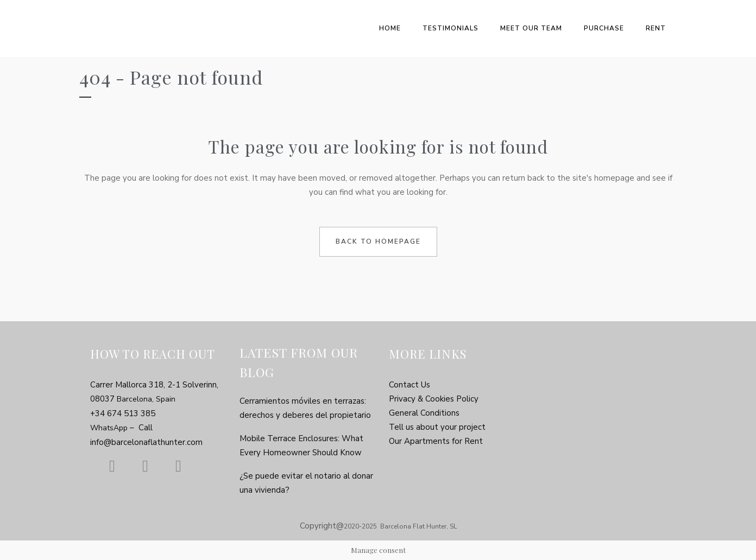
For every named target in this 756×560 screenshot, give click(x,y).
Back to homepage (378, 241)
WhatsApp (110, 428)
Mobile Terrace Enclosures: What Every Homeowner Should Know (301, 446)
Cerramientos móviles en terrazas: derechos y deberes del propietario (305, 408)
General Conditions (424, 413)
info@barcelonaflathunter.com (146, 442)
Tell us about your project (437, 427)
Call (146, 428)
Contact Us (409, 385)
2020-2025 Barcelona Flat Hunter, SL (400, 526)
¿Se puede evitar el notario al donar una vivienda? (306, 483)
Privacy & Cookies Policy (434, 399)
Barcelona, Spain (146, 399)
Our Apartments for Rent (436, 441)
